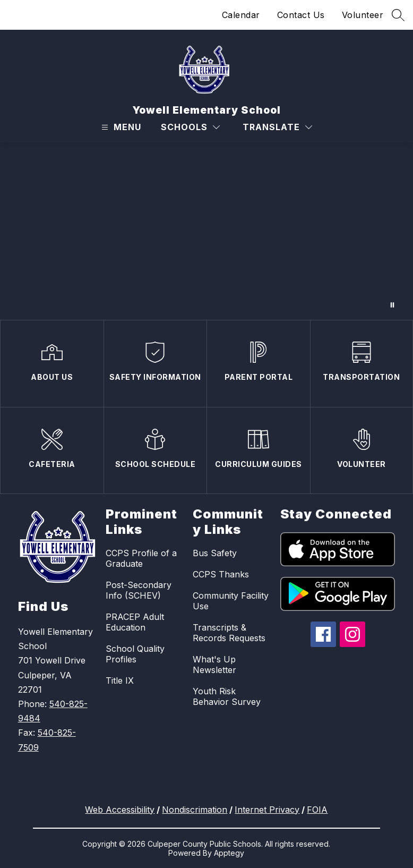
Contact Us (301, 15)
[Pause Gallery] (392, 305)
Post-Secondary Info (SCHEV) (139, 590)
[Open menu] (120, 127)
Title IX (120, 680)
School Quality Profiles (135, 654)
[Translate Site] (277, 127)
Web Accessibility (120, 810)
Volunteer (363, 15)
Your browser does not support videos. (206, 231)
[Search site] (398, 15)
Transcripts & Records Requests (229, 633)
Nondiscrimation (195, 810)
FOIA (317, 810)
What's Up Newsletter (214, 665)
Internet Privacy (267, 810)
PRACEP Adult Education (135, 622)
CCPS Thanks (221, 574)
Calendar (241, 15)
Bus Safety (215, 553)
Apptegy (229, 853)
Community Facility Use (231, 601)
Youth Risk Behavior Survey (227, 696)
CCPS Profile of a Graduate (141, 558)
